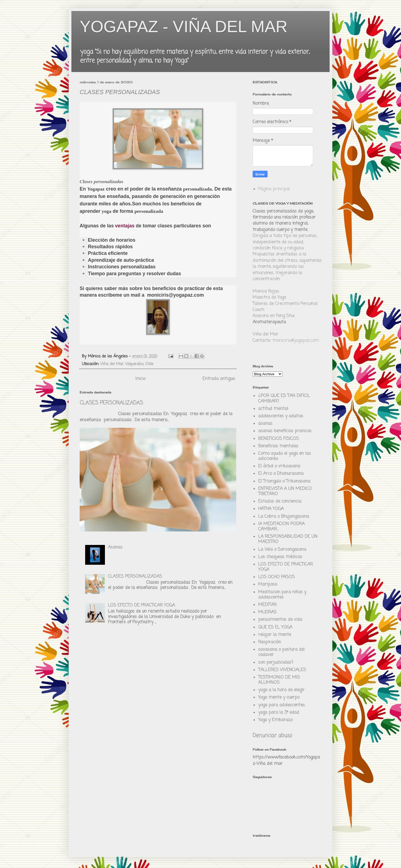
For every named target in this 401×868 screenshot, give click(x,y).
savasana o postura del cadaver (281, 652)
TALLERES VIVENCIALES (282, 670)
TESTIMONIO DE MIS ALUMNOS (279, 680)
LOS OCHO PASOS (276, 577)
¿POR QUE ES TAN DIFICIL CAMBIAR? (284, 399)
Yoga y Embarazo (275, 720)
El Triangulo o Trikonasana (284, 481)
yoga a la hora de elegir (281, 690)
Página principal (274, 189)
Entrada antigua (219, 379)
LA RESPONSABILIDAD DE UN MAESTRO (288, 539)
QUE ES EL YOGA (275, 627)
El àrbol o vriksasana (279, 466)
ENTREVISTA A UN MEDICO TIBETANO (285, 491)
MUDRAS (267, 612)
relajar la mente (275, 635)
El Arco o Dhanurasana (281, 474)
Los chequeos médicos (280, 557)
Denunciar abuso (272, 736)
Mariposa (268, 585)
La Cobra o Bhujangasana (284, 517)
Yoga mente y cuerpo (279, 698)
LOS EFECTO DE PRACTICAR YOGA (141, 605)
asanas (265, 424)
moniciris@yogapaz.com (296, 341)
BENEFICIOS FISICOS (279, 439)
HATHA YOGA (271, 509)
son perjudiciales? (276, 663)
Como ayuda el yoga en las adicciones (285, 456)
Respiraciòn (270, 642)
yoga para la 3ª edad (279, 713)
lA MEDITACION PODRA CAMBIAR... (281, 527)
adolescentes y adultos (281, 416)
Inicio (140, 379)
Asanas (115, 547)
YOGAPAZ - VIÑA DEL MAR (184, 27)
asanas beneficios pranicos (285, 431)
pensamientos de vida (280, 620)
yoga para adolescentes (282, 705)
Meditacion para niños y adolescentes (282, 595)
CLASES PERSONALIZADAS (111, 403)
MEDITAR (267, 605)
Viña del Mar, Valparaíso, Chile (127, 364)
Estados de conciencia (280, 501)
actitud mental (273, 409)
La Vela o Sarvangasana (282, 550)
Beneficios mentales (278, 446)
